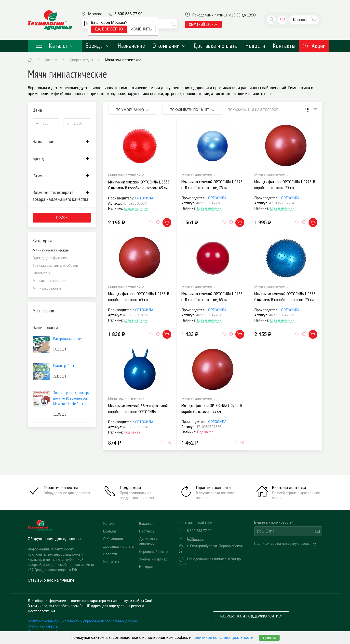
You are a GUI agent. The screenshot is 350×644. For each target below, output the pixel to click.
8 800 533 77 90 (128, 14)
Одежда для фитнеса (50, 258)
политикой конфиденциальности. (223, 637)
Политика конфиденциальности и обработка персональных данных (83, 621)
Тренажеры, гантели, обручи (55, 266)
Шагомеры (41, 273)
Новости (255, 46)
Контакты (284, 46)
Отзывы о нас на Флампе (51, 580)
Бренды (98, 46)
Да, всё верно (109, 29)
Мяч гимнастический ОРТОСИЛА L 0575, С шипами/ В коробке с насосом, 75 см (285, 297)
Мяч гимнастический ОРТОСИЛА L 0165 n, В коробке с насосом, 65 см (212, 297)
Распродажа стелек (68, 338)
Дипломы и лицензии (148, 541)
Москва (95, 14)
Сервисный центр (154, 552)
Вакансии (147, 524)
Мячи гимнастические (123, 60)
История (146, 567)
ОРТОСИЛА (144, 198)
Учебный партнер (153, 559)
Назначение (131, 46)
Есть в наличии (136, 209)
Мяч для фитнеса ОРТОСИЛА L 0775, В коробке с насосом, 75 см (285, 185)
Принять (269, 638)
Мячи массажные (47, 288)
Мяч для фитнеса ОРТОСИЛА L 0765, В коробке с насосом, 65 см (139, 297)
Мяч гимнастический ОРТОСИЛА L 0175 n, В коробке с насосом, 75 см (212, 185)
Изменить (141, 29)
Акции (314, 46)
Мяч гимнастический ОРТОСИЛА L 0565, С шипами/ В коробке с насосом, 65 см (139, 185)
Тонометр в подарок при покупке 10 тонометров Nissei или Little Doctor (71, 398)
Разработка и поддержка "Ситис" (251, 616)
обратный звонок (203, 24)
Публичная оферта (43, 626)
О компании (169, 46)
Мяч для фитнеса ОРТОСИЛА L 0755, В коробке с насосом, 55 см (212, 408)
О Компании (113, 539)
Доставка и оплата (216, 46)
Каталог (55, 46)
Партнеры (147, 531)
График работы (64, 365)
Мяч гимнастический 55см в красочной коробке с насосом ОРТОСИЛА (138, 409)
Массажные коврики (50, 281)
